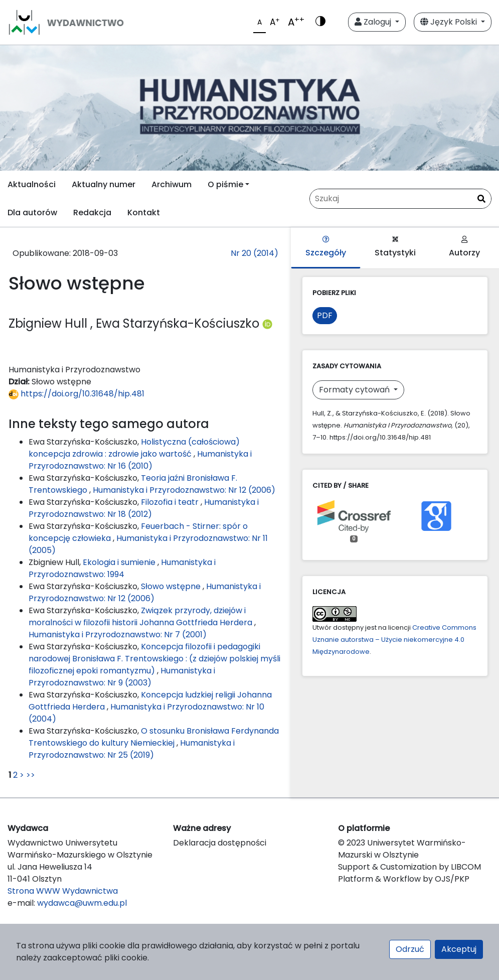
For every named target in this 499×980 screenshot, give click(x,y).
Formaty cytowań (355, 390)
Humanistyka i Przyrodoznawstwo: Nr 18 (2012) (144, 508)
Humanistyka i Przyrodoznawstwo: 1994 (122, 568)
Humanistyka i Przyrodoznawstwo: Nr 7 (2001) (118, 635)
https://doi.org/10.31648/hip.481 (76, 394)
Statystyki (395, 247)
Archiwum (172, 184)
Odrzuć (410, 949)
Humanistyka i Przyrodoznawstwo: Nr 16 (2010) (140, 460)
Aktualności (32, 184)
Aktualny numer (104, 184)
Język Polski (450, 22)
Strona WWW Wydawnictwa (63, 891)
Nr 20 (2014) (255, 253)
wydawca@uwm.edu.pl (82, 903)
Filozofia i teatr (171, 502)
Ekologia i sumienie (120, 562)
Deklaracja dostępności (220, 843)
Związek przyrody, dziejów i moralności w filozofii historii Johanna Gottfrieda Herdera (141, 616)
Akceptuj (459, 949)
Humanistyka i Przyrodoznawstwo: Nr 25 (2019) (132, 749)
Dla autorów (32, 213)
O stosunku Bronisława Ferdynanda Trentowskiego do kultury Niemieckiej (154, 737)
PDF (325, 315)
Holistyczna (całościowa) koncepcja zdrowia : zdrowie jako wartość (134, 448)
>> (31, 775)
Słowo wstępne (172, 586)
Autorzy (464, 247)
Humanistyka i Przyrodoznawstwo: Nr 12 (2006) (184, 490)
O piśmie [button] (225, 184)
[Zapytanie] (400, 199)
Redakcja (92, 213)
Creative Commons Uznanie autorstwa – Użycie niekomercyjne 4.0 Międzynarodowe (394, 640)
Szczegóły (326, 247)
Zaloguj (374, 22)
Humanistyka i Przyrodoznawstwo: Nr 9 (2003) (122, 677)
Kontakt (144, 213)
